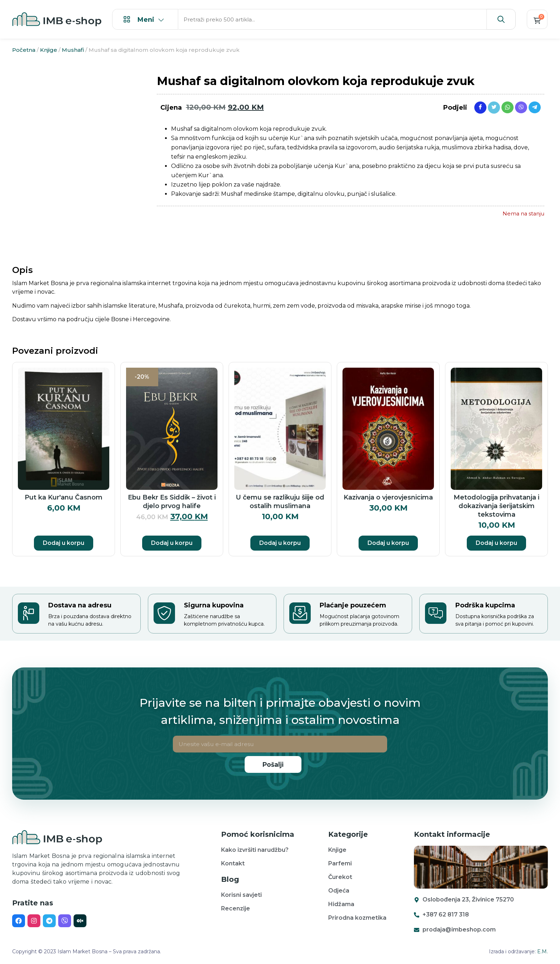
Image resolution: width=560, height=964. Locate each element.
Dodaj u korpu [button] (64, 543)
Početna (24, 50)
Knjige (49, 50)
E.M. (542, 951)
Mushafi (73, 50)
